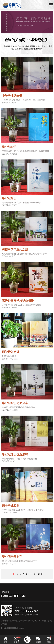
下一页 (32, 574)
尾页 (40, 574)
